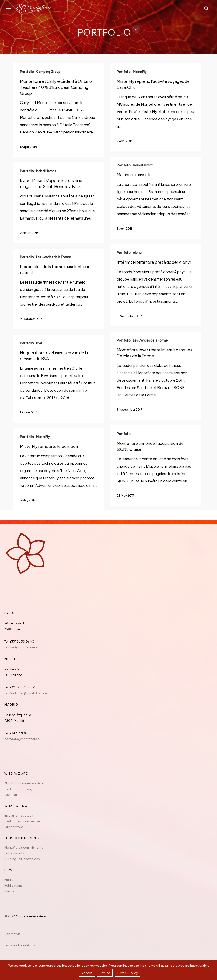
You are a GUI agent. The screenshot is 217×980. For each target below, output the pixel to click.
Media (9, 880)
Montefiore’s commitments (24, 847)
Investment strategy (19, 815)
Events (9, 891)
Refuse (105, 973)
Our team (11, 795)
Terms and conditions (20, 945)
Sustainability (14, 853)
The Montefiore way (18, 789)
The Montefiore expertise (22, 821)
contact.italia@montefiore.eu (26, 693)
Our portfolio (14, 827)
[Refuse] (211, 970)
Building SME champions (22, 859)
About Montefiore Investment (25, 783)
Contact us (12, 934)
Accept (87, 973)
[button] (9, 9)
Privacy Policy (128, 973)
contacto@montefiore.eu (23, 739)
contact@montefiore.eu (22, 647)
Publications (13, 885)
